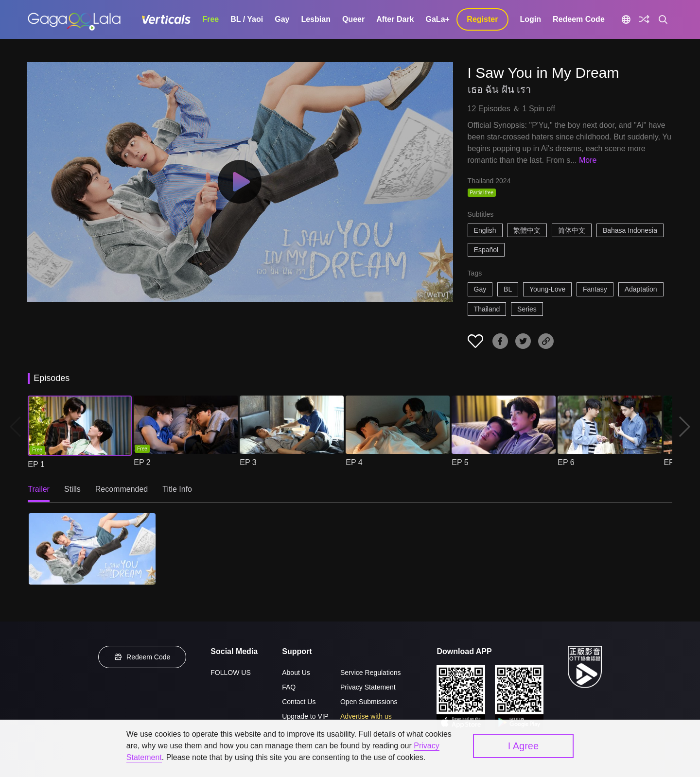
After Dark (395, 19)
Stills (72, 489)
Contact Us (299, 702)
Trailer (39, 489)
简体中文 (572, 230)
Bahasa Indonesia (630, 230)
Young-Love (547, 289)
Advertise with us (366, 716)
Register (482, 19)
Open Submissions (369, 702)
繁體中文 (527, 230)
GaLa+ (438, 19)
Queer (353, 19)
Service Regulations (371, 673)
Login (531, 19)
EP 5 (460, 462)
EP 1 (36, 464)
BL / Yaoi (247, 19)
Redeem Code (579, 19)
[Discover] (644, 19)
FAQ (289, 687)
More (588, 160)
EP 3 (248, 462)
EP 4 (354, 462)
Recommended (122, 489)
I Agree (523, 746)
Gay (282, 19)
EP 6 (566, 462)
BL (508, 289)
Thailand (487, 309)
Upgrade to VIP (305, 716)
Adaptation (641, 289)
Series (527, 309)
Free (210, 19)
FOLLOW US (230, 673)
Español (486, 250)
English (485, 230)
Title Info (177, 489)
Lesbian (315, 19)
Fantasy (595, 289)
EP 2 (142, 462)
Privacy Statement (368, 687)
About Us (296, 673)
